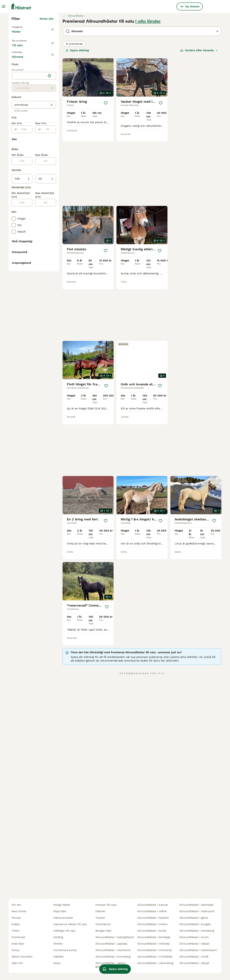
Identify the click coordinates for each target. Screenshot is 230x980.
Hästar (17, 101)
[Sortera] (199, 117)
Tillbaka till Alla (23, 93)
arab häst (18, 944)
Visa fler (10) (45, 494)
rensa (50, 128)
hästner (101, 911)
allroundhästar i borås (152, 931)
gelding (58, 937)
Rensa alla (47, 85)
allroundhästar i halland (153, 918)
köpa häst (60, 911)
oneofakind (103, 924)
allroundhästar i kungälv (195, 924)
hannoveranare (63, 918)
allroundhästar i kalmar (153, 905)
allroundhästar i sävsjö (194, 963)
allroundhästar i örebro (152, 924)
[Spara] (106, 169)
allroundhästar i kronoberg (113, 957)
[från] (25, 284)
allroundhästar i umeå (194, 957)
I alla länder (148, 87)
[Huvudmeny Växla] (4, 6)
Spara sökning (77, 117)
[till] (48, 284)
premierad (74, 110)
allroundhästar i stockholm (113, 950)
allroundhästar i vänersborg (155, 963)
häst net (17, 963)
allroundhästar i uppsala (111, 944)
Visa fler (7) (46, 210)
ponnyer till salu (106, 905)
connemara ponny (65, 950)
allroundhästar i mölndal (153, 944)
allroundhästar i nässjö (194, 944)
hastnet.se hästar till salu (70, 924)
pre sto (16, 905)
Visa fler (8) (46, 523)
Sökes (37, 118)
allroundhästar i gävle (194, 918)
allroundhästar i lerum (194, 937)
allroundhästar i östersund (197, 911)
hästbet (58, 957)
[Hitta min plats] (49, 230)
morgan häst (103, 931)
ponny (15, 950)
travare (100, 918)
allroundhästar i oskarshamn (198, 950)
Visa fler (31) (45, 374)
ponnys (16, 918)
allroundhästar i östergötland (115, 937)
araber (16, 924)
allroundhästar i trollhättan (155, 957)
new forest (19, 911)
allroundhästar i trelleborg (197, 931)
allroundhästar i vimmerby (155, 950)
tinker (16, 931)
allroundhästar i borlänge (154, 937)
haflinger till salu (65, 931)
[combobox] (29, 230)
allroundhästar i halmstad (196, 905)
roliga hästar (62, 905)
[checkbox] (14, 145)
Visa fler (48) (45, 561)
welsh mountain (22, 957)
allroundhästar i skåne (152, 911)
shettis (58, 944)
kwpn (57, 963)
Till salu (20, 118)
